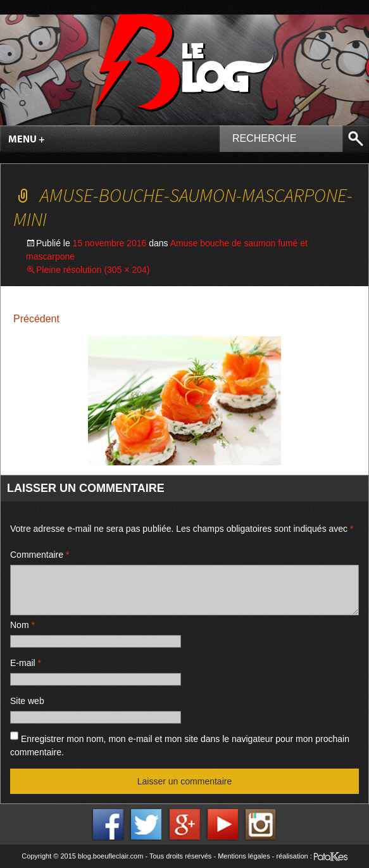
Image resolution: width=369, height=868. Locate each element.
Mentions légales (244, 856)
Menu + (27, 140)
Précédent (36, 319)
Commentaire (40, 555)
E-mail (26, 663)
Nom (22, 625)
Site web (27, 701)
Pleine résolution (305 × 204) (93, 270)
